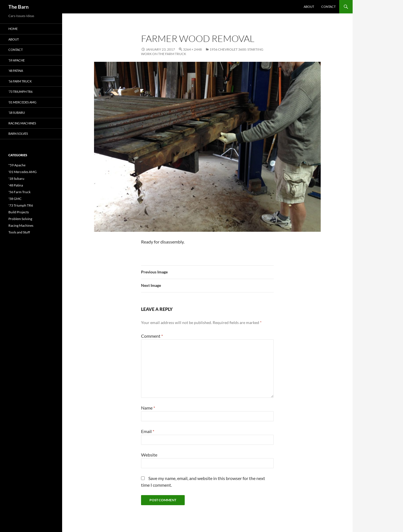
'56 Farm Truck (19, 192)
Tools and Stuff (19, 232)
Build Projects (19, 212)
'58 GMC (15, 199)
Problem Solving (20, 219)
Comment (152, 336)
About (309, 7)
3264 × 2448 (192, 49)
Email (148, 431)
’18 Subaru (17, 113)
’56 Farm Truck (20, 81)
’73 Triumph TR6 (20, 92)
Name (148, 408)
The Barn (18, 7)
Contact (328, 7)
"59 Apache (17, 165)
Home (13, 29)
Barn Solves (18, 133)
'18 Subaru (16, 178)
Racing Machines (22, 123)
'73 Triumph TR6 (21, 205)
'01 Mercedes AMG (23, 172)
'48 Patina (16, 185)
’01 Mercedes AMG (22, 102)
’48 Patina (16, 71)
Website (149, 455)
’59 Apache (17, 60)
